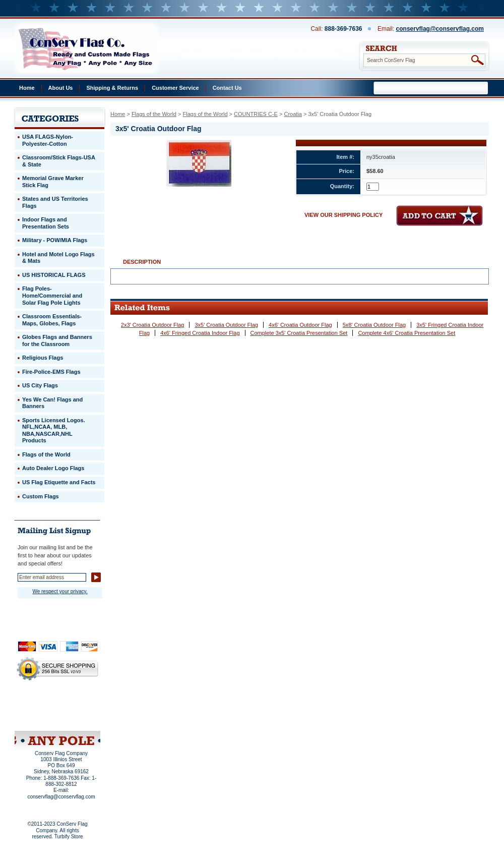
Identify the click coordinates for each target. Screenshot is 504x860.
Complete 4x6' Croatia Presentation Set (406, 333)
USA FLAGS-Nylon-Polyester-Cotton (48, 140)
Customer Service (175, 88)
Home (27, 88)
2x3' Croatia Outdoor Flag (153, 325)
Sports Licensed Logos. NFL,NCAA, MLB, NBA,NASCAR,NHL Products (54, 431)
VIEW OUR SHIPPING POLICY (343, 215)
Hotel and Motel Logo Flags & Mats (58, 258)
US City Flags (40, 385)
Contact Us (227, 88)
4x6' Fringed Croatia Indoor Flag (200, 333)
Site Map (38, 718)
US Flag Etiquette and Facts (59, 482)
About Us (61, 88)
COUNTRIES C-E (256, 114)
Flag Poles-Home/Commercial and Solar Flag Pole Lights (52, 295)
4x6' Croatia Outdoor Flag (300, 325)
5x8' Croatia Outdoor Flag (374, 325)
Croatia (293, 114)
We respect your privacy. (60, 591)
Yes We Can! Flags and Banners (52, 403)
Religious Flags (43, 358)
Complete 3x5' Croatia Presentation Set (299, 333)
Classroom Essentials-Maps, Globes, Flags (52, 320)
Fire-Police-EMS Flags (51, 372)
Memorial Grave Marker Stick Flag (53, 182)
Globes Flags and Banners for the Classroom (57, 340)
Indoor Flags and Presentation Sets (46, 223)
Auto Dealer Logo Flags (53, 468)
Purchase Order (77, 711)
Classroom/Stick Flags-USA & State (59, 161)
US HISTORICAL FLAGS (54, 275)
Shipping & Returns (112, 88)
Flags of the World (154, 114)
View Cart (76, 718)
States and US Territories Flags (55, 202)
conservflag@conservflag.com (440, 29)
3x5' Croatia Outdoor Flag (226, 325)
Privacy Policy (40, 704)
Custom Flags (41, 496)
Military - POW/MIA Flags (55, 240)
